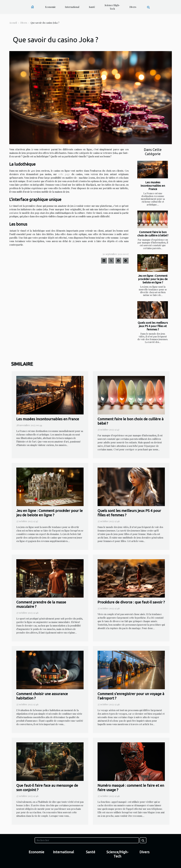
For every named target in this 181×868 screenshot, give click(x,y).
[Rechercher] (87, 840)
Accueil (13, 23)
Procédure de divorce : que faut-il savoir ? (131, 602)
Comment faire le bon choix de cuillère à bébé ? (153, 234)
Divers (133, 7)
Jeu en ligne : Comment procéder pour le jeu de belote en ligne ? (153, 279)
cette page (64, 174)
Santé (92, 7)
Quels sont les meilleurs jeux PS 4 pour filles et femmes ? (153, 326)
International (72, 7)
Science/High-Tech (112, 7)
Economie (50, 7)
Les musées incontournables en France (153, 186)
